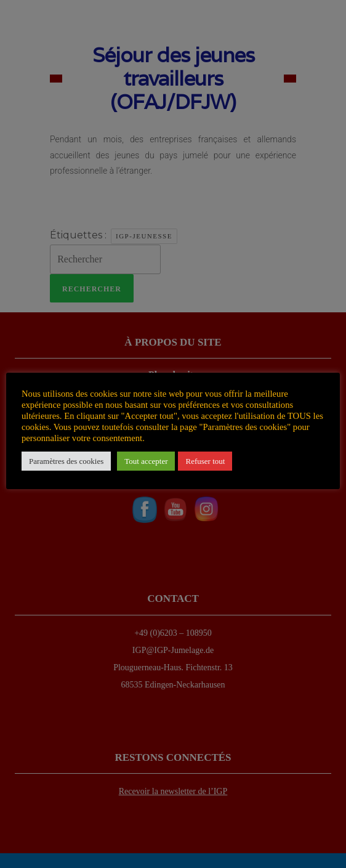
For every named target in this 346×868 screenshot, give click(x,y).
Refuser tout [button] (205, 461)
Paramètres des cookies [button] (66, 461)
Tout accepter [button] (146, 461)
